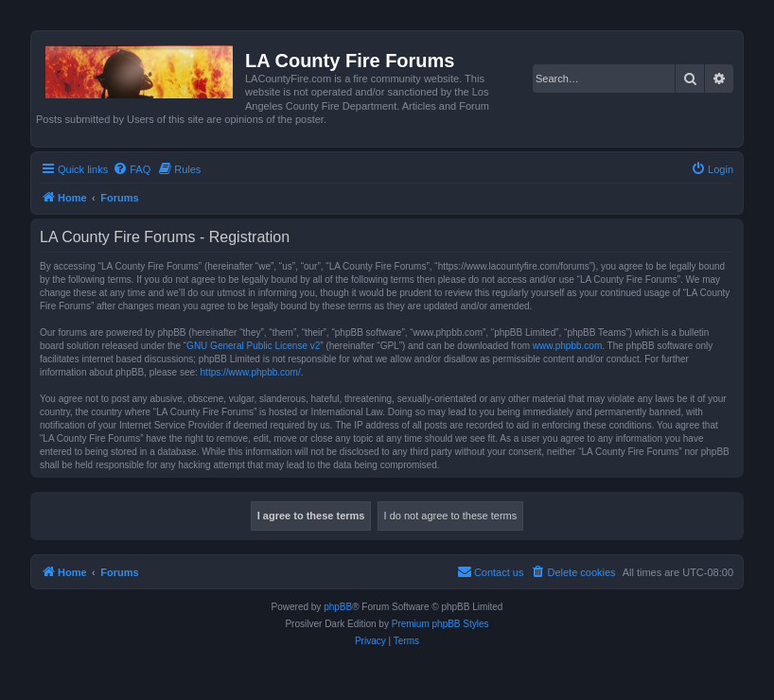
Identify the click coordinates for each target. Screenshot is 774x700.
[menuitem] (132, 169)
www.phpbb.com (567, 346)
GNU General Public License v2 (253, 346)
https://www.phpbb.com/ (251, 372)
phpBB (338, 607)
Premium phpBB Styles (440, 624)
